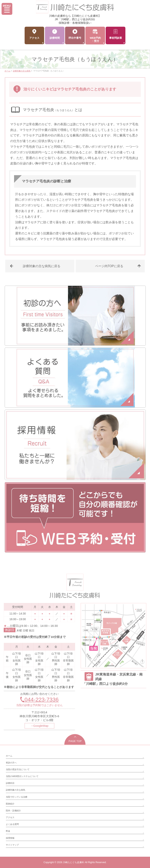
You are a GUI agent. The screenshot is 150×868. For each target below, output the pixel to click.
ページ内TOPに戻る (109, 266)
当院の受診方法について (18, 769)
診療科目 (10, 783)
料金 (8, 831)
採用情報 (10, 838)
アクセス (10, 817)
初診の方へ (11, 763)
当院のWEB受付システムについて (22, 776)
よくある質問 (12, 824)
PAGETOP (75, 739)
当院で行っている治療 (17, 797)
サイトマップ (12, 845)
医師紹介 (10, 804)
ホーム (9, 756)
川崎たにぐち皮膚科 (73, 862)
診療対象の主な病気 (16, 790)
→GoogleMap (39, 726)
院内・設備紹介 (13, 811)
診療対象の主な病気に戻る (42, 266)
